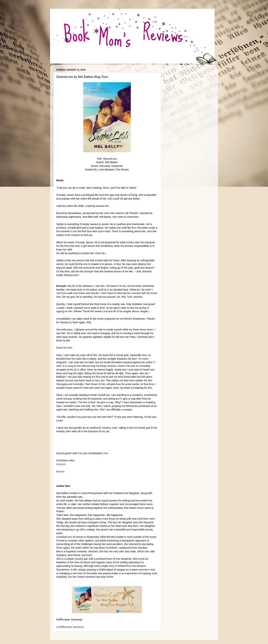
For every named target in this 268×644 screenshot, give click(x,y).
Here (105, 453)
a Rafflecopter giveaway (70, 627)
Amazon (61, 464)
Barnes (60, 471)
